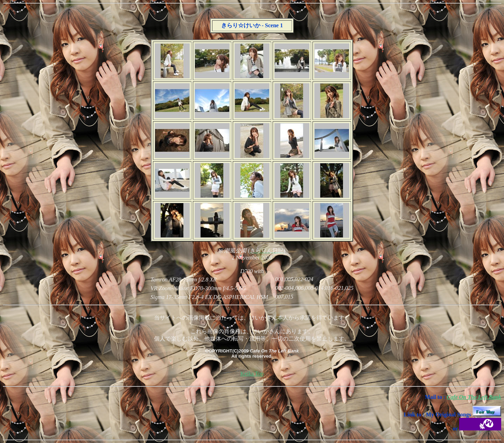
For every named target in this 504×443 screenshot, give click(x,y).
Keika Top (252, 374)
